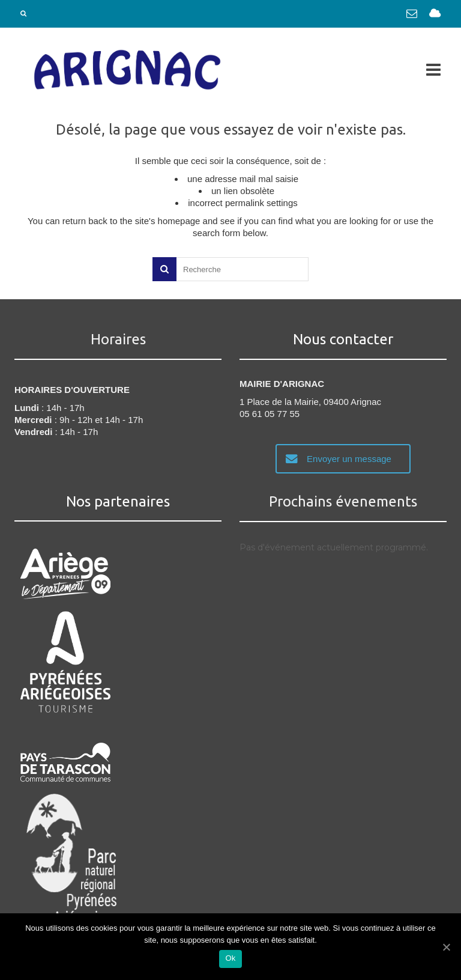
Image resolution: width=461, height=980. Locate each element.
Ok (230, 958)
